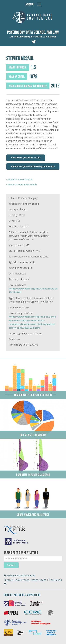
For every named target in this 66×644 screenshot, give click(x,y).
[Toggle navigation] (33, 4)
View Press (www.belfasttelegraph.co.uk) (33, 166)
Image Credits (39, 580)
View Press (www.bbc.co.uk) (26, 158)
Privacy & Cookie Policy (16, 580)
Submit (11, 565)
